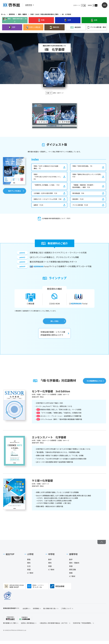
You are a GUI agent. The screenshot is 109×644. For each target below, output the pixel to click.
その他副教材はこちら (94, 381)
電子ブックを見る (15, 191)
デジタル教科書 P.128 (80, 205)
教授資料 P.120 (78, 199)
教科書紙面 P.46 (78, 193)
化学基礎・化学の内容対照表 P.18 (45, 193)
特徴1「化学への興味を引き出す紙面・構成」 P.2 (47, 167)
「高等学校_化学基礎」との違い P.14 (47, 185)
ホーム (3, 14)
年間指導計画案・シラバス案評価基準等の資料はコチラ (53, 333)
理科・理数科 (23, 14)
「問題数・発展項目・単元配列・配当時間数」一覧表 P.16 (84, 186)
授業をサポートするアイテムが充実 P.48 (48, 199)
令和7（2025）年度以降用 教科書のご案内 (44, 14)
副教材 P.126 (38, 205)
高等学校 (12, 14)
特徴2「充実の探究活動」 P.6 (82, 166)
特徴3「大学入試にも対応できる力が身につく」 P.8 (48, 177)
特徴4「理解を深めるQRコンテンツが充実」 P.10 (88, 175)
